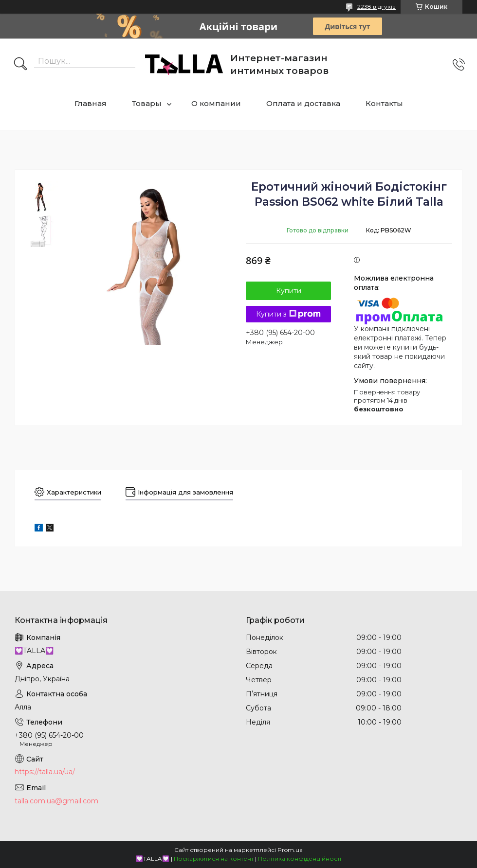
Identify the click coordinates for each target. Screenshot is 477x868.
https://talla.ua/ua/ (45, 772)
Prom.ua (290, 850)
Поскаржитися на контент (214, 859)
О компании (216, 103)
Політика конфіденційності (300, 859)
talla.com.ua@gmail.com (56, 801)
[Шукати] (20, 65)
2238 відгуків (376, 7)
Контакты (384, 103)
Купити (289, 291)
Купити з (288, 314)
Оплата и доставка (303, 103)
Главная (91, 103)
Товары (147, 103)
